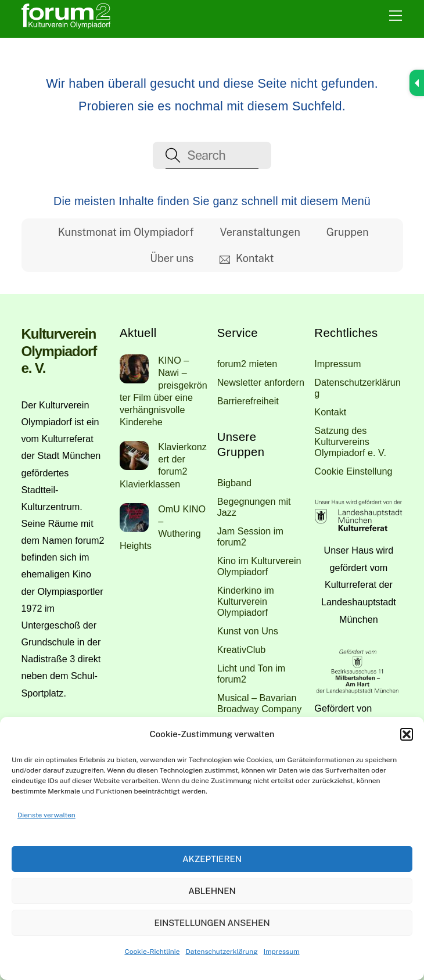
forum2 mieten (247, 364)
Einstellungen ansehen (212, 923)
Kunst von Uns (248, 631)
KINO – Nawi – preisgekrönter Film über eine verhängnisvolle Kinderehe (164, 391)
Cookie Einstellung (353, 471)
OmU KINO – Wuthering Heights (163, 527)
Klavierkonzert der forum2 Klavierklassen (163, 465)
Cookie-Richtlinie (152, 952)
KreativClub (242, 649)
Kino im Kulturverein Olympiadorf (259, 566)
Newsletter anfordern (261, 382)
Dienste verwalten (46, 815)
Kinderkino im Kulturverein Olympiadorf (246, 601)
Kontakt (247, 258)
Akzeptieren (212, 859)
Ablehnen (212, 891)
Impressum (282, 952)
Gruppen (348, 232)
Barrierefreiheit (248, 401)
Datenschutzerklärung (222, 952)
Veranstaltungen (260, 232)
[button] (407, 734)
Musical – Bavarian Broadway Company (260, 703)
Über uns (172, 258)
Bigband (234, 483)
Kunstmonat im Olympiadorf (126, 232)
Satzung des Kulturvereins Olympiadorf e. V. (350, 441)
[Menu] (396, 16)
